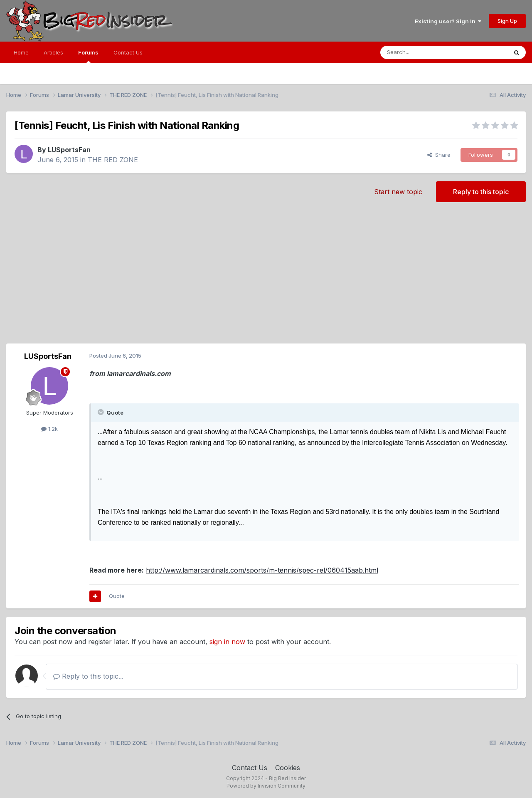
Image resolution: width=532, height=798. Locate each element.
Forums (88, 56)
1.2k (49, 429)
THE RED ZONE (113, 160)
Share (439, 155)
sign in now (227, 642)
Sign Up (507, 21)
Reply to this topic (481, 192)
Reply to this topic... (88, 676)
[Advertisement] (266, 277)
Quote (117, 596)
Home (21, 52)
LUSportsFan (69, 150)
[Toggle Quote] (101, 412)
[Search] (423, 52)
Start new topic (398, 192)
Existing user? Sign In (448, 21)
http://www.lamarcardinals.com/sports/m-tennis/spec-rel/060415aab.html (262, 570)
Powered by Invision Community (266, 786)
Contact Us (128, 52)
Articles (53, 52)
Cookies (288, 768)
